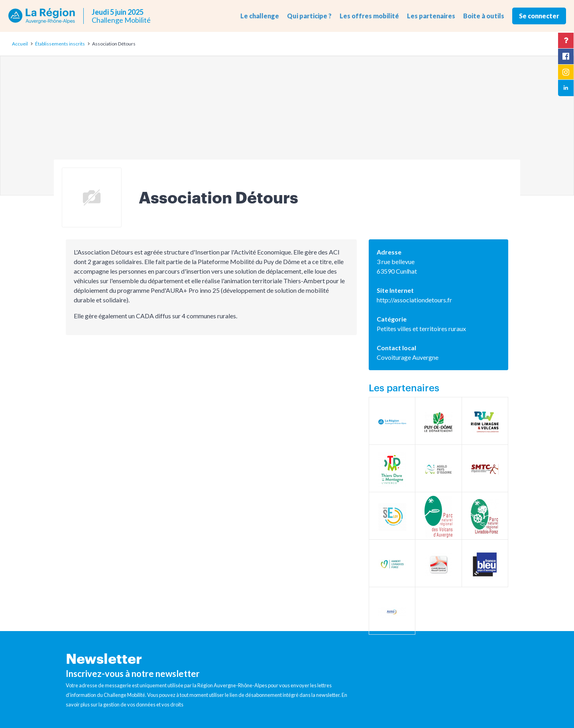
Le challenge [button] (260, 16)
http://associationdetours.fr (414, 300)
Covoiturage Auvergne (408, 357)
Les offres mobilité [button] (369, 16)
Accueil (20, 44)
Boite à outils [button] (484, 16)
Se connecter (539, 16)
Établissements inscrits (60, 44)
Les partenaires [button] (431, 16)
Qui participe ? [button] (309, 16)
